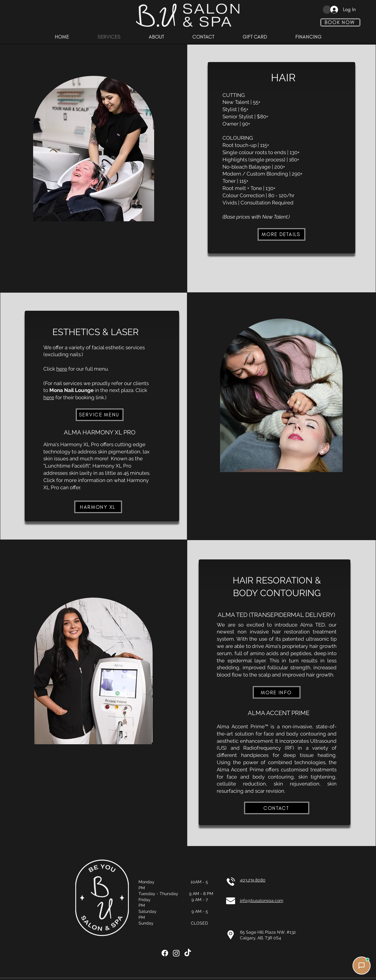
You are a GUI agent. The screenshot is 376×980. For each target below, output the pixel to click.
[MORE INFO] (277, 692)
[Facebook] (165, 953)
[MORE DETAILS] (281, 234)
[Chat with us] (362, 966)
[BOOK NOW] (340, 22)
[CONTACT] (277, 808)
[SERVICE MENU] (100, 415)
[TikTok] (188, 953)
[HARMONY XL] (98, 507)
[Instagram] (176, 953)
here (62, 369)
